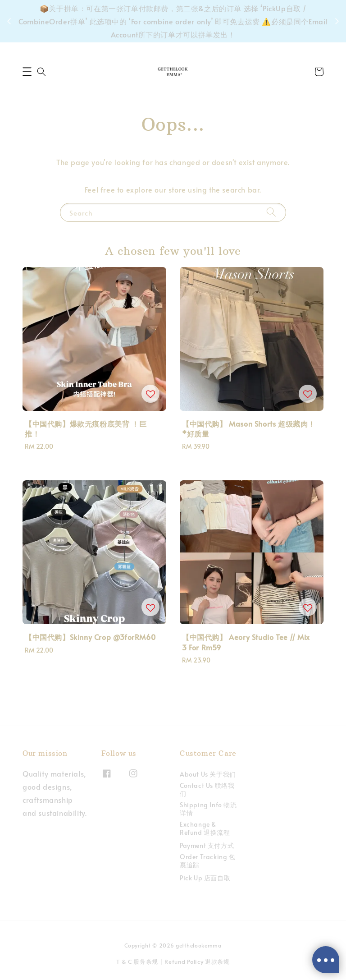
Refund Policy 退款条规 (197, 962)
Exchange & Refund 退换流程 (205, 828)
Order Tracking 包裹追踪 (208, 861)
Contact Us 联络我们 (207, 789)
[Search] (271, 212)
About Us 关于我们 (208, 774)
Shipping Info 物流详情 (208, 809)
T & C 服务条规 (137, 962)
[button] (27, 72)
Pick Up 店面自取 (205, 878)
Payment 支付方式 (207, 845)
